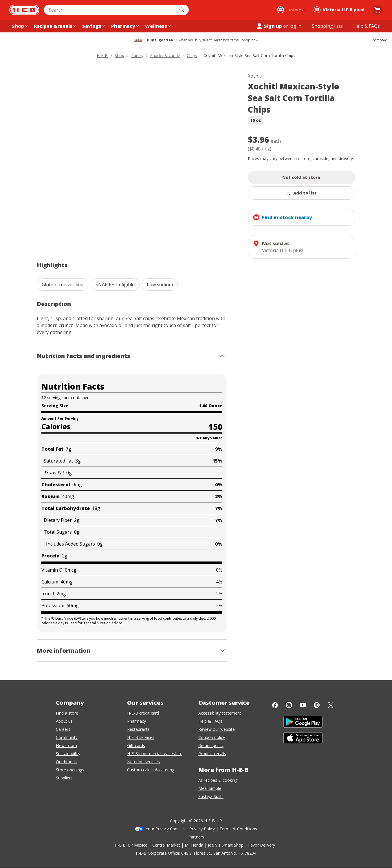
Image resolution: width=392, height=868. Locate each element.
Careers (63, 729)
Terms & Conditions (238, 829)
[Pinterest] (317, 705)
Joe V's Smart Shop (226, 845)
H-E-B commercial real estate (155, 754)
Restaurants (138, 729)
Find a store (67, 713)
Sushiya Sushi (211, 796)
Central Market (166, 845)
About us (64, 721)
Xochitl (255, 76)
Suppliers (64, 778)
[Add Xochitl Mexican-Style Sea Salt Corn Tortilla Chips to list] (302, 193)
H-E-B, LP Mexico (131, 845)
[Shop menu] (19, 26)
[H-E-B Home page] (24, 10)
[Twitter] (331, 705)
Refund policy (211, 745)
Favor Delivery (262, 845)
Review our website (217, 729)
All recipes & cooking (218, 780)
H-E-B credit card (143, 713)
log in (295, 26)
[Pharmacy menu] (124, 26)
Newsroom (66, 745)
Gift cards (136, 745)
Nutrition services (143, 762)
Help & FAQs (210, 721)
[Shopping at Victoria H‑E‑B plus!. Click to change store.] (340, 10)
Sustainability (68, 754)
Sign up (269, 26)
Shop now (250, 40)
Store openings (70, 770)
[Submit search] (182, 10)
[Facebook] (275, 705)
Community (67, 737)
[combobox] (110, 10)
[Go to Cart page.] (378, 10)
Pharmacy (137, 721)
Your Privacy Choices (165, 829)
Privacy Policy (202, 829)
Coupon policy (212, 737)
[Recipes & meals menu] (54, 26)
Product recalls (212, 754)
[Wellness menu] (157, 26)
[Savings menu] (93, 26)
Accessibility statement (220, 713)
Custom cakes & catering (151, 770)
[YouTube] (303, 705)
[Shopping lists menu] (327, 26)
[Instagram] (289, 705)
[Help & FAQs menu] (367, 26)
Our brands (66, 762)
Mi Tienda (194, 845)
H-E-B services (141, 737)
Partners (196, 837)
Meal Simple (210, 788)
